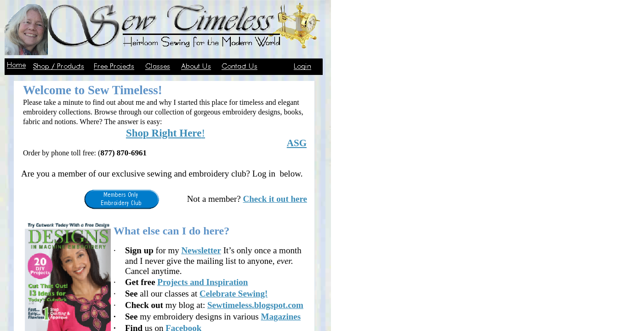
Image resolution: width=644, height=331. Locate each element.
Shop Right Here (164, 133)
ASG (297, 143)
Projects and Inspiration (202, 282)
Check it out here (275, 199)
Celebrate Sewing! (234, 294)
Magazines (281, 317)
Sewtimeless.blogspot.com (255, 305)
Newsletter (201, 250)
